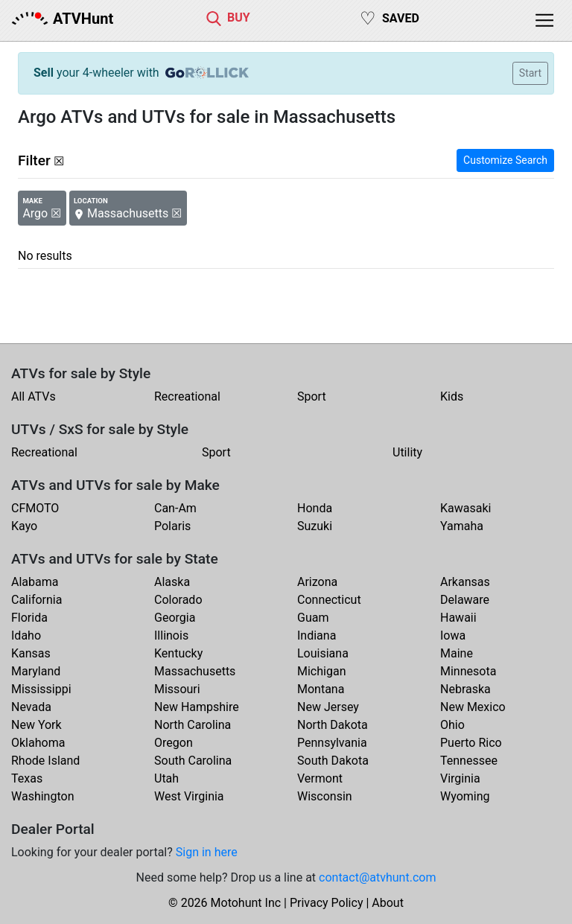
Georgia (175, 618)
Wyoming (465, 796)
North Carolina (193, 725)
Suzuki (315, 526)
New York (36, 725)
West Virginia (189, 796)
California (36, 600)
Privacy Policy (327, 903)
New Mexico (473, 707)
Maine (457, 653)
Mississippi (41, 689)
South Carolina (193, 761)
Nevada (31, 707)
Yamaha (462, 526)
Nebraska (465, 689)
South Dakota (333, 761)
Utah (166, 778)
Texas (27, 778)
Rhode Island (45, 761)
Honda (315, 508)
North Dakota (333, 725)
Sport (312, 396)
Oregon (174, 743)
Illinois (171, 635)
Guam (313, 618)
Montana (321, 689)
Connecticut (329, 600)
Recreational (187, 396)
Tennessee (469, 761)
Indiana (317, 635)
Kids (452, 396)
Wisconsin (325, 796)
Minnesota (468, 671)
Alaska (172, 582)
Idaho (26, 635)
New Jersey (328, 707)
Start (530, 73)
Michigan (321, 671)
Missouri (177, 689)
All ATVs (34, 396)
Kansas (31, 653)
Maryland (36, 671)
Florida (29, 618)
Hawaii (458, 618)
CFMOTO (35, 508)
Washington (42, 796)
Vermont (320, 778)
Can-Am (175, 508)
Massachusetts (195, 671)
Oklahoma (38, 743)
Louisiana (323, 653)
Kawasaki (465, 508)
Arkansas (465, 582)
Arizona (317, 582)
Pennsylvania (332, 743)
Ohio (452, 725)
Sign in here (207, 852)
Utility (407, 452)
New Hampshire (197, 707)
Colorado (178, 600)
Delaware (465, 600)
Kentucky (178, 653)
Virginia (460, 778)
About (388, 903)
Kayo (24, 526)
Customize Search (505, 160)
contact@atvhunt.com (377, 877)
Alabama (35, 582)
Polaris (172, 526)
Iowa (453, 635)
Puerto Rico (471, 743)
